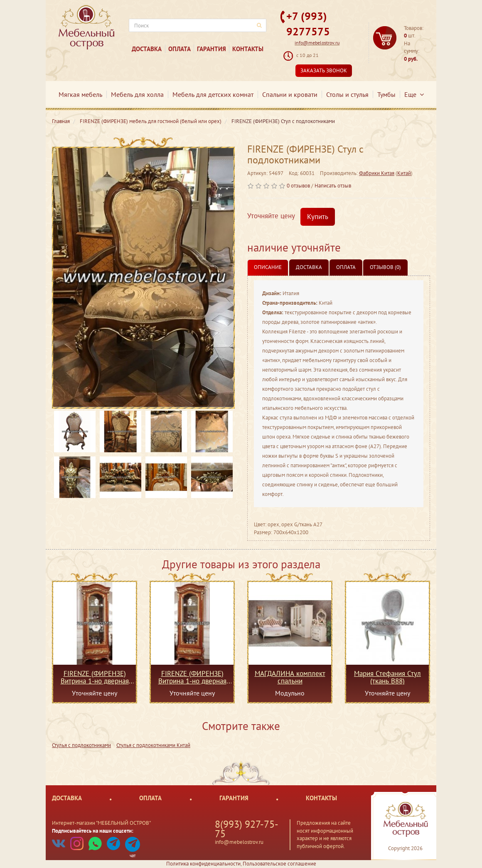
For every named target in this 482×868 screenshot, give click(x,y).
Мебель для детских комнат (213, 94)
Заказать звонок (324, 70)
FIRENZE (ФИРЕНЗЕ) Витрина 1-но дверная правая (95, 677)
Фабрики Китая (377, 173)
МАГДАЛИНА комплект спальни (290, 677)
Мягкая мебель (80, 94)
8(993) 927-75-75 (247, 829)
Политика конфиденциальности (203, 864)
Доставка (147, 49)
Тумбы (386, 94)
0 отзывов (298, 186)
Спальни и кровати (290, 94)
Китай (404, 173)
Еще (414, 94)
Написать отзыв (333, 186)
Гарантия (211, 49)
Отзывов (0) (385, 267)
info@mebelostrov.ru (317, 43)
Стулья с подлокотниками (81, 745)
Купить (318, 217)
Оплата (180, 49)
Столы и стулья (347, 94)
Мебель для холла (137, 94)
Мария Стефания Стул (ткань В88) (387, 677)
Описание (268, 267)
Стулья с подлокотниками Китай (153, 745)
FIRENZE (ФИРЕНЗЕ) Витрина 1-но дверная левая (192, 677)
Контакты (248, 49)
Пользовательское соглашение (279, 864)
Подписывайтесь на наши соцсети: (93, 831)
